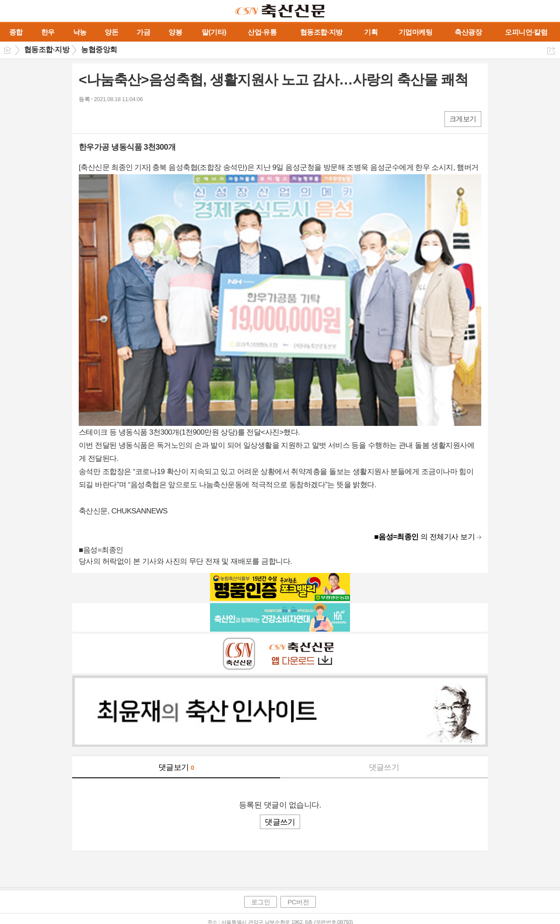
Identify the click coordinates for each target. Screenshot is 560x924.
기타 (139, 118)
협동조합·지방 (47, 50)
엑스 (104, 118)
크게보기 (463, 119)
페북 (86, 118)
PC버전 (298, 902)
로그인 (261, 902)
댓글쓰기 (384, 767)
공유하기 (551, 51)
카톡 (121, 118)
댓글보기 (176, 767)
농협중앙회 (99, 50)
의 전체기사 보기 (424, 537)
